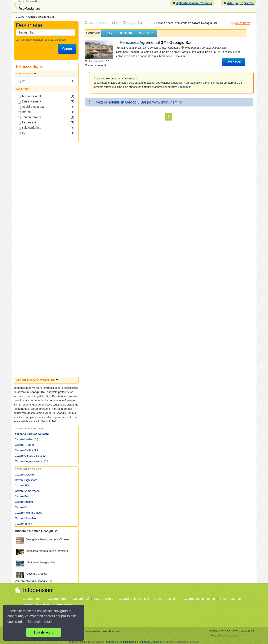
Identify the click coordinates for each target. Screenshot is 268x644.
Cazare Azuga (58, 599)
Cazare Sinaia (23, 524)
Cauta (67, 49)
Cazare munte (32, 599)
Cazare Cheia (104, 599)
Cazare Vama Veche (27, 491)
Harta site (194, 642)
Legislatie (170, 642)
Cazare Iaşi (81, 599)
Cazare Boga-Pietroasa (31, 461)
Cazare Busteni (24, 502)
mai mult (181, 56)
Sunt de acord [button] (44, 632)
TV (22, 133)
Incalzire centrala (31, 107)
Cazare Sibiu (23, 485)
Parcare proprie (30, 117)
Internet (25, 112)
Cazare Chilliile (26, 450)
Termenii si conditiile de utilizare (87, 642)
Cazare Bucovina (166, 599)
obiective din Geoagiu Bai (36, 581)
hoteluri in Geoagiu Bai (127, 102)
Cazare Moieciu (24, 475)
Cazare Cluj (22, 507)
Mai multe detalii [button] (40, 622)
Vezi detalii (234, 62)
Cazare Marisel (26, 439)
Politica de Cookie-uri (150, 642)
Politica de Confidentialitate (121, 642)
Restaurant (27, 123)
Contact (181, 642)
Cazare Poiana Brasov (28, 513)
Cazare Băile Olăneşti (134, 599)
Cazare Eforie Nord (26, 518)
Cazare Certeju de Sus (31, 456)
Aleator (126, 33)
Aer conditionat (30, 96)
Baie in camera (30, 102)
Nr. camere (146, 33)
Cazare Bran (23, 496)
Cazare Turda (26, 445)
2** (22, 81)
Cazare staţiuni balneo (199, 599)
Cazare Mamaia (231, 599)
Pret (108, 33)
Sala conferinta (30, 128)
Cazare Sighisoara (26, 480)
